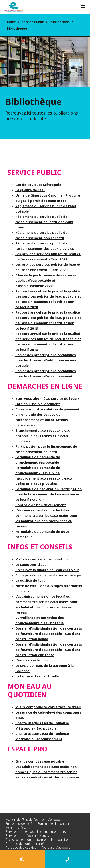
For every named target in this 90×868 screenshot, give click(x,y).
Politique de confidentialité (25, 844)
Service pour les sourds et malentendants (36, 832)
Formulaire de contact (53, 824)
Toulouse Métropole (56, 848)
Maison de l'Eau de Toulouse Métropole (34, 820)
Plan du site (59, 840)
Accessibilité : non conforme (26, 840)
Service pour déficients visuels (27, 836)
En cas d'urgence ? (19, 824)
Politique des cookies (21, 848)
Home (11, 22)
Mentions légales (18, 828)
